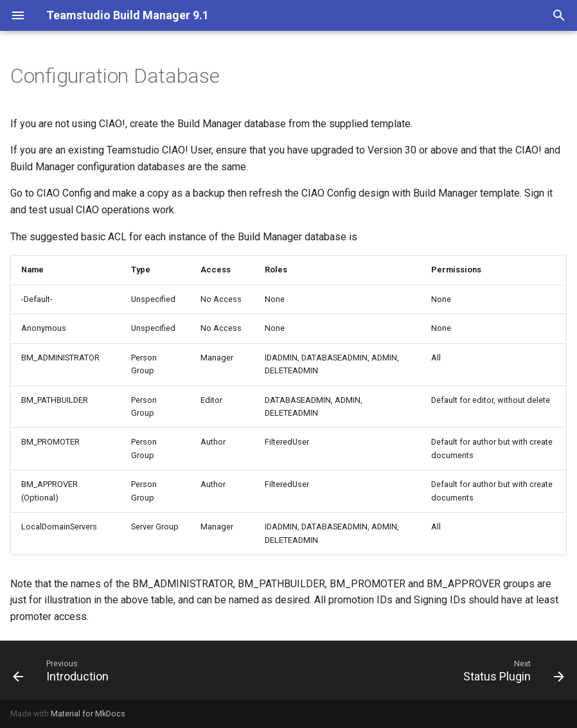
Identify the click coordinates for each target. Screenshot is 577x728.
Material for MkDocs (88, 714)
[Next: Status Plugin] (511, 670)
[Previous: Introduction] (64, 670)
